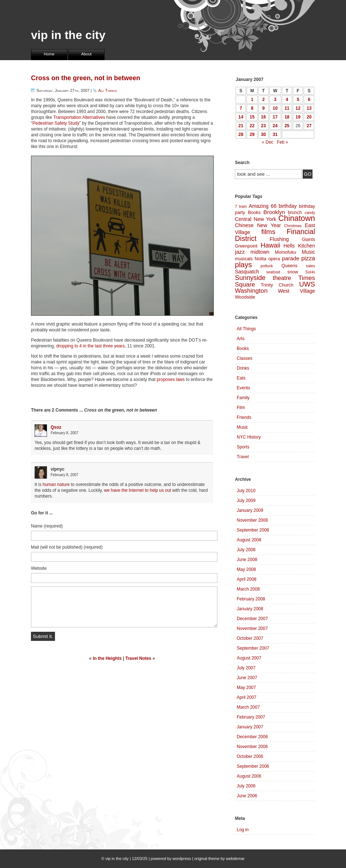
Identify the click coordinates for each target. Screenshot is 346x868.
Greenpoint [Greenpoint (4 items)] (246, 246)
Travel (243, 457)
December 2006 (252, 737)
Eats (241, 378)
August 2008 (249, 540)
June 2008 (247, 560)
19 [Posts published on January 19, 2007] (298, 117)
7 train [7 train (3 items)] (241, 206)
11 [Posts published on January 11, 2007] (287, 108)
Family (243, 398)
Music (242, 427)
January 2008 (250, 609)
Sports (243, 447)
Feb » (282, 142)
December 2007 (252, 619)
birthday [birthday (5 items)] (288, 206)
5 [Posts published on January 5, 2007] (298, 100)
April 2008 (247, 579)
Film (241, 408)
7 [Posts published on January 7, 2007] (241, 108)
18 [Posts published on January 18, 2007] (287, 117)
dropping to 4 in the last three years (90, 346)
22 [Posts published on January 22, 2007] (252, 126)
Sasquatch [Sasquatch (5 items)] (247, 272)
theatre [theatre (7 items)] (282, 278)
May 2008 (246, 569)
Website (39, 568)
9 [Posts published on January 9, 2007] (264, 108)
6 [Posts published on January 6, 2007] (309, 100)
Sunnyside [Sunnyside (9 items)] (250, 278)
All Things (108, 90)
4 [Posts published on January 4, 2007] (287, 100)
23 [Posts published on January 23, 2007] (264, 126)
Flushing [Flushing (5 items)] (279, 239)
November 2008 (252, 520)
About (86, 54)
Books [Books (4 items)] (254, 213)
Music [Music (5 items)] (308, 252)
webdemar (235, 859)
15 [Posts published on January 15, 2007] (252, 117)
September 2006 (253, 766)
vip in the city (68, 35)
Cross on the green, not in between (86, 78)
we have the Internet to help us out (138, 490)
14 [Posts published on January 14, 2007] (241, 117)
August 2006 (249, 776)
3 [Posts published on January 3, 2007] (275, 100)
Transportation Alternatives (79, 117)
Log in (243, 830)
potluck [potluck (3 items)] (267, 266)
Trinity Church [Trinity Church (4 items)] (277, 285)
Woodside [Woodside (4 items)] (245, 297)
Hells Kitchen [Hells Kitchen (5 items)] (299, 246)
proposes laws (171, 379)
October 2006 (250, 756)
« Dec (268, 142)
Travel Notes (138, 658)
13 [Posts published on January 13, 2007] (309, 108)
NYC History (249, 437)
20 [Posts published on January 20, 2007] (309, 117)
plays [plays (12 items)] (243, 265)
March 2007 (248, 707)
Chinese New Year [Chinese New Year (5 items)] (258, 225)
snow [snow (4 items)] (293, 272)
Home (49, 54)
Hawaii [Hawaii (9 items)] (270, 245)
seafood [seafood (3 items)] (273, 272)
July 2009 (246, 501)
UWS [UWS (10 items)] (307, 284)
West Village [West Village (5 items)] (296, 291)
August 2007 (249, 658)
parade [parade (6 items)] (291, 258)
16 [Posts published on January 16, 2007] (264, 117)
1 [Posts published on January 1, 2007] (252, 100)
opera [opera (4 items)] (274, 259)
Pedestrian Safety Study (56, 123)
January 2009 (250, 510)
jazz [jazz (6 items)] (240, 252)
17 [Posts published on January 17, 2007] (275, 117)
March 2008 (248, 589)
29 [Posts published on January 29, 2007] (252, 135)
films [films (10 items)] (269, 232)
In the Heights (107, 658)
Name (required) (47, 526)
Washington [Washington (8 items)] (251, 291)
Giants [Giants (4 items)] (308, 240)
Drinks (243, 368)
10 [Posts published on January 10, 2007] (275, 108)
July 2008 (246, 550)
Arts (241, 339)
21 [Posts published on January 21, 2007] (241, 126)
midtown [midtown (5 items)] (260, 252)
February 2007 (251, 717)
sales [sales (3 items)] (310, 266)
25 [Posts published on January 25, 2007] (287, 126)
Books (243, 349)
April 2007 (247, 697)
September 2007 (253, 648)
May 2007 (246, 688)
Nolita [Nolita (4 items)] (260, 259)
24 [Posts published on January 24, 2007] (275, 126)
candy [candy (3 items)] (310, 213)
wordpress (182, 859)
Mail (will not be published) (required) (67, 547)
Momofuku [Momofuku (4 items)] (286, 252)
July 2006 (246, 786)
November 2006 (252, 747)
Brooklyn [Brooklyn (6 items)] (274, 212)
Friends (244, 417)
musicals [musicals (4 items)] (244, 259)
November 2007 (252, 628)
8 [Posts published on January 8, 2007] (252, 108)
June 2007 (247, 678)
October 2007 (250, 638)
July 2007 (246, 668)
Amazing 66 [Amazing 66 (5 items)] (263, 206)
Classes (245, 358)
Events (243, 388)
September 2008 (253, 530)
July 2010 (246, 491)
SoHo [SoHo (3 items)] (310, 272)
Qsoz (56, 427)
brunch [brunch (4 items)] (295, 213)
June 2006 (247, 796)
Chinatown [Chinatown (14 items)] (297, 218)
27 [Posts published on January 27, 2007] (309, 126)
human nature (56, 484)
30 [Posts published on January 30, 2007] (264, 135)
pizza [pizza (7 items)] (308, 258)
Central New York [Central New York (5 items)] (255, 219)
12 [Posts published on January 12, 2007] (298, 108)
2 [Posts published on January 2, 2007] (264, 100)
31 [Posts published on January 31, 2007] (275, 135)
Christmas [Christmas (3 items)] (293, 226)
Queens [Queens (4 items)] (290, 266)
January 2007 (250, 727)
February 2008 (251, 599)
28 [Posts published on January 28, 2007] (241, 135)
